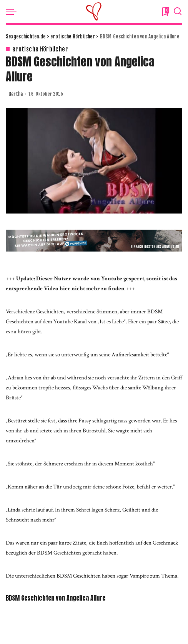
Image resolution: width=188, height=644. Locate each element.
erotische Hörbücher (40, 49)
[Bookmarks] (165, 12)
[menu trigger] (13, 12)
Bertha (16, 94)
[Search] (178, 12)
